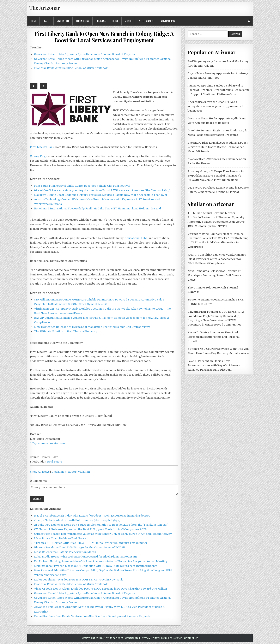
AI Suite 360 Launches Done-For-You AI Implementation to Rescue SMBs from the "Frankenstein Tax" (101, 525)
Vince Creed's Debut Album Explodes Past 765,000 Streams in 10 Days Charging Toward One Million (101, 589)
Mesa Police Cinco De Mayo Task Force (60, 538)
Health (47, 21)
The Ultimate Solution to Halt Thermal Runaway (66, 331)
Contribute (132, 638)
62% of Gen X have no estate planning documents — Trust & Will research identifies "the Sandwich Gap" (102, 190)
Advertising (168, 21)
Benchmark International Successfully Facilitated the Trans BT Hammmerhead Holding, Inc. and (98, 208)
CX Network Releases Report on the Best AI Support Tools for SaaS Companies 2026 (90, 529)
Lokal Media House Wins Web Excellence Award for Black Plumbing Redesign (85, 557)
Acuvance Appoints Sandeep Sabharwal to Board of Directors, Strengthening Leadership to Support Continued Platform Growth (218, 90)
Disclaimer (59, 472)
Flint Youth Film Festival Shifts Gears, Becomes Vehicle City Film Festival (82, 186)
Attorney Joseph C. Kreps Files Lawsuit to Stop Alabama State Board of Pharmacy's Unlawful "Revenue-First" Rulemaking (216, 176)
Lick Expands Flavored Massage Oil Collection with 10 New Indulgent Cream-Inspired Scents (96, 566)
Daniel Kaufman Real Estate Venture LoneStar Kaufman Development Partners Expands (92, 616)
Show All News (40, 472)
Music (128, 21)
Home (34, 21)
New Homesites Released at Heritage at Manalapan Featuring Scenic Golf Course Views (92, 327)
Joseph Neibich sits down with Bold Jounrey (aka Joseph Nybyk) (77, 520)
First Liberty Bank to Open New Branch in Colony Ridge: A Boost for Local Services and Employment (104, 37)
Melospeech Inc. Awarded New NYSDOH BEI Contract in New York (78, 580)
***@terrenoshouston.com (48, 443)
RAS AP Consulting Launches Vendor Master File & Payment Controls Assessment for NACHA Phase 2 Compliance (217, 259)
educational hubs (136, 238)
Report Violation (79, 472)
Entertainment (146, 21)
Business (101, 21)
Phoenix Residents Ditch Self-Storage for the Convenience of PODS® (80, 547)
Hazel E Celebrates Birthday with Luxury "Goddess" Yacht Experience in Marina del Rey (92, 516)
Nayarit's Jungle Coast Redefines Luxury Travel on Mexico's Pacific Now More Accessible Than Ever (101, 195)
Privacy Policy (150, 638)
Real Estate (63, 21)
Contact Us (191, 638)
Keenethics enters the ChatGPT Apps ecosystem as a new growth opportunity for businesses (217, 106)
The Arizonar (45, 8)
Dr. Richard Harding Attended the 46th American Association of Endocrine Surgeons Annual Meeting (101, 561)
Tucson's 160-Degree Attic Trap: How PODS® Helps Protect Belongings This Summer (91, 543)
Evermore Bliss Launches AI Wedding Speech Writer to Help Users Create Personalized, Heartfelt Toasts (218, 147)
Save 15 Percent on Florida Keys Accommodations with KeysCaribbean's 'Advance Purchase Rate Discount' (214, 365)
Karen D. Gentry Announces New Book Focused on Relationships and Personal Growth (214, 337)
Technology (83, 21)
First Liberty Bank (42, 147)
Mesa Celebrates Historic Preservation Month (65, 552)
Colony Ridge (39, 156)
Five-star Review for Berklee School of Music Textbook (71, 68)
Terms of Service (171, 638)
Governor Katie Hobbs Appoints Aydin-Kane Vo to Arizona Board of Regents (84, 54)
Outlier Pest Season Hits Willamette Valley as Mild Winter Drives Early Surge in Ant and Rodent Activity (103, 534)
